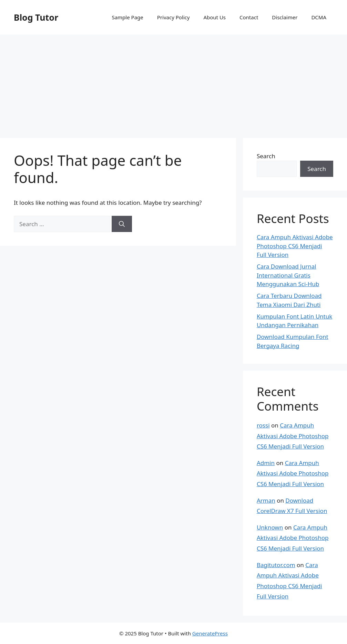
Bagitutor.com (276, 565)
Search (266, 156)
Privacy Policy (173, 17)
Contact (249, 17)
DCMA (319, 17)
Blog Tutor (36, 17)
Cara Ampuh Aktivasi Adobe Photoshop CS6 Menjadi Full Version (295, 246)
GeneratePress (210, 633)
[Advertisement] (173, 83)
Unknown (270, 527)
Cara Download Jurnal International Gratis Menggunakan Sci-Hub (288, 275)
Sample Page (127, 17)
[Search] (122, 224)
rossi (263, 425)
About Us (215, 17)
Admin (266, 463)
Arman (266, 500)
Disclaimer (285, 17)
